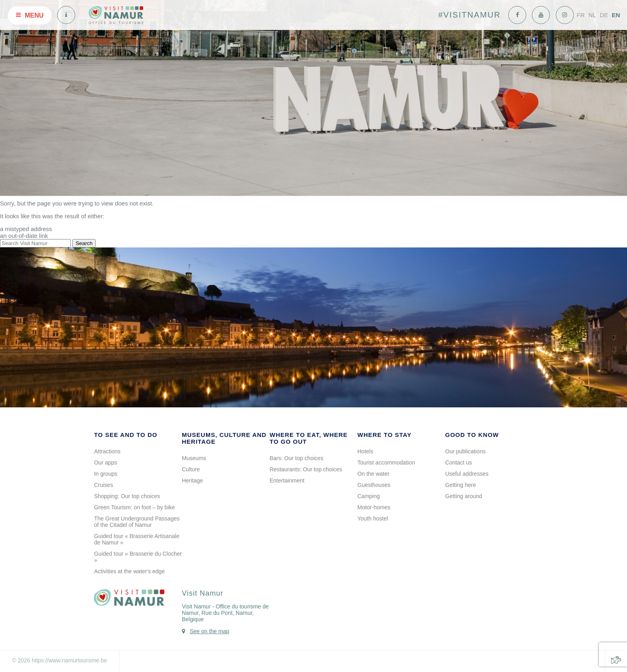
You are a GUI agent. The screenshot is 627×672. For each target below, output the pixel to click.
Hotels (365, 451)
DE (604, 15)
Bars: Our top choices (297, 458)
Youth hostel (373, 518)
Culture (191, 469)
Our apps (106, 463)
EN (616, 15)
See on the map (209, 631)
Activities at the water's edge (129, 571)
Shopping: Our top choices (127, 496)
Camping (369, 496)
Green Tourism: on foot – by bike (134, 507)
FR (581, 15)
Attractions (107, 451)
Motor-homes (374, 507)
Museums (194, 458)
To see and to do (126, 435)
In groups (106, 474)
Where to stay (384, 435)
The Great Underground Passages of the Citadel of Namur (137, 522)
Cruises (103, 485)
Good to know (472, 435)
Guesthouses (374, 485)
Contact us (458, 463)
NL (592, 15)
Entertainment (287, 481)
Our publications (465, 451)
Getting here (460, 485)
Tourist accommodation (386, 463)
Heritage (193, 481)
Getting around (464, 496)
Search (84, 243)
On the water (373, 474)
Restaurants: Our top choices (306, 469)
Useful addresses (467, 474)
